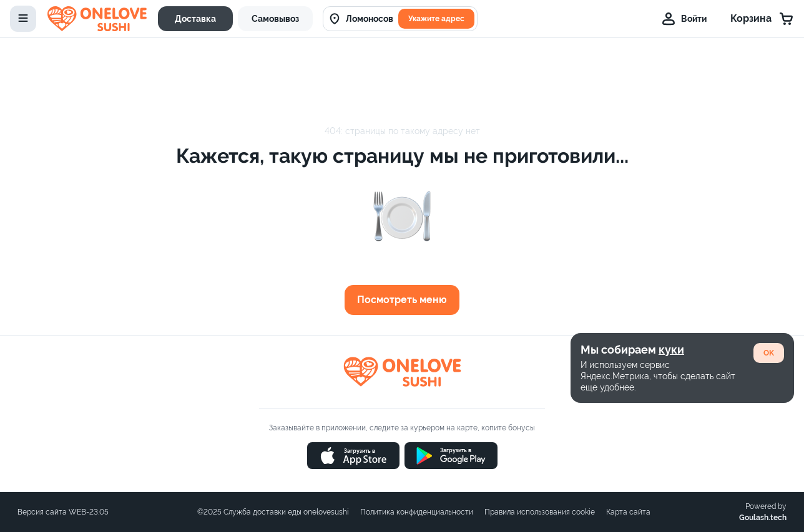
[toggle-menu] (23, 19)
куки (671, 350)
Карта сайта (628, 512)
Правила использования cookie (540, 512)
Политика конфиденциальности (417, 512)
